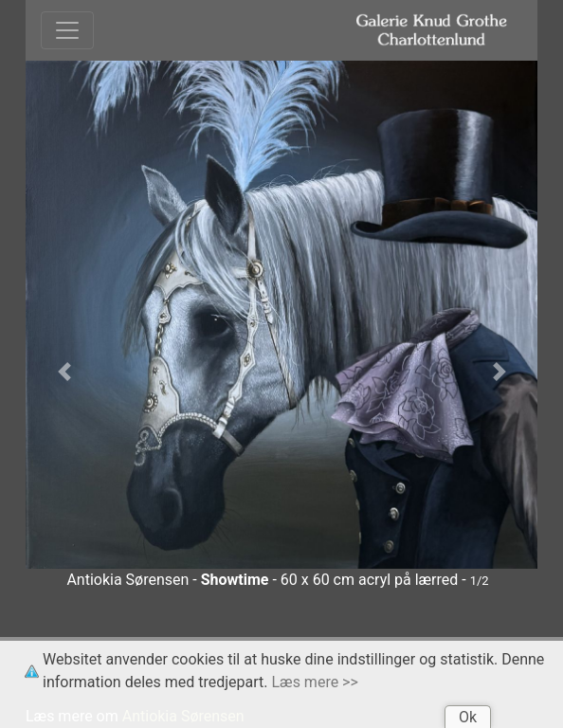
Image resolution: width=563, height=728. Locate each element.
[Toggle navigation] (67, 30)
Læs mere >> (315, 682)
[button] (64, 372)
